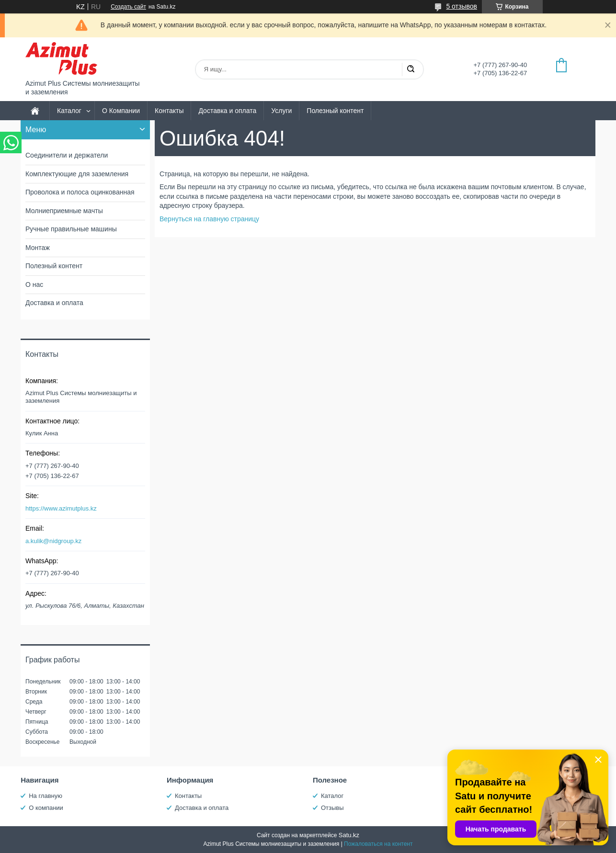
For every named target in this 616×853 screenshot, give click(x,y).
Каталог (69, 111)
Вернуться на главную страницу (209, 219)
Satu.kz (349, 835)
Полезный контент (335, 111)
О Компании (121, 111)
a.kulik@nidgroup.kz (53, 541)
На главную (46, 796)
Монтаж (38, 248)
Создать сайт (128, 7)
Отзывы (332, 808)
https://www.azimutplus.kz (61, 508)
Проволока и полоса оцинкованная (80, 192)
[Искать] (411, 69)
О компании (46, 808)
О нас (34, 284)
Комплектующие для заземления (77, 174)
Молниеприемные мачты (64, 211)
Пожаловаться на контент (378, 844)
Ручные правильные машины (71, 229)
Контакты (169, 111)
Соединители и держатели (67, 155)
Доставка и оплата (227, 111)
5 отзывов (462, 6)
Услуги (281, 111)
